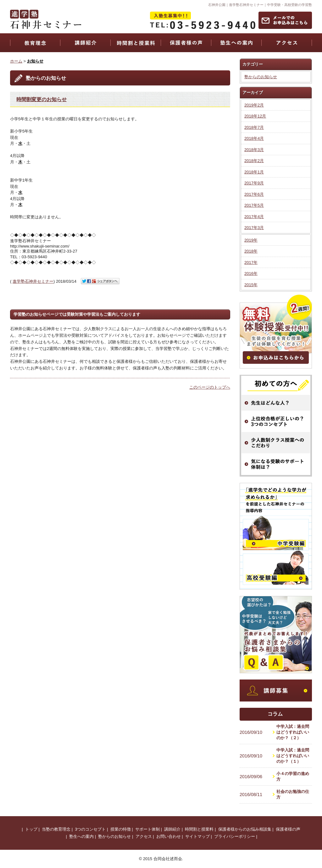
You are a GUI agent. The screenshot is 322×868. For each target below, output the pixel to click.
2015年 (251, 285)
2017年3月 (254, 228)
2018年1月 (254, 172)
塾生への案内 (81, 836)
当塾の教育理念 (56, 829)
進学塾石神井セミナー (33, 281)
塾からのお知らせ (261, 77)
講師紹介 (172, 829)
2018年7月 (254, 127)
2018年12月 (255, 116)
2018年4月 (254, 138)
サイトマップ (197, 836)
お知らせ (35, 61)
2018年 (251, 251)
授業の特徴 (121, 829)
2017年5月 (254, 205)
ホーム (16, 61)
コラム (275, 714)
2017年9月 (254, 183)
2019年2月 (254, 105)
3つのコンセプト (90, 829)
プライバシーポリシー (235, 836)
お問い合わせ (169, 836)
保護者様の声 (288, 829)
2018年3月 (254, 150)
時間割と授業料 (199, 829)
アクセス (144, 836)
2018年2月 (254, 161)
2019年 (251, 240)
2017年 (251, 262)
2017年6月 (254, 194)
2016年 (251, 273)
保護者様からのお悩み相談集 (245, 829)
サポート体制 (147, 829)
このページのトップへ (210, 387)
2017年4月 (254, 217)
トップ (31, 829)
